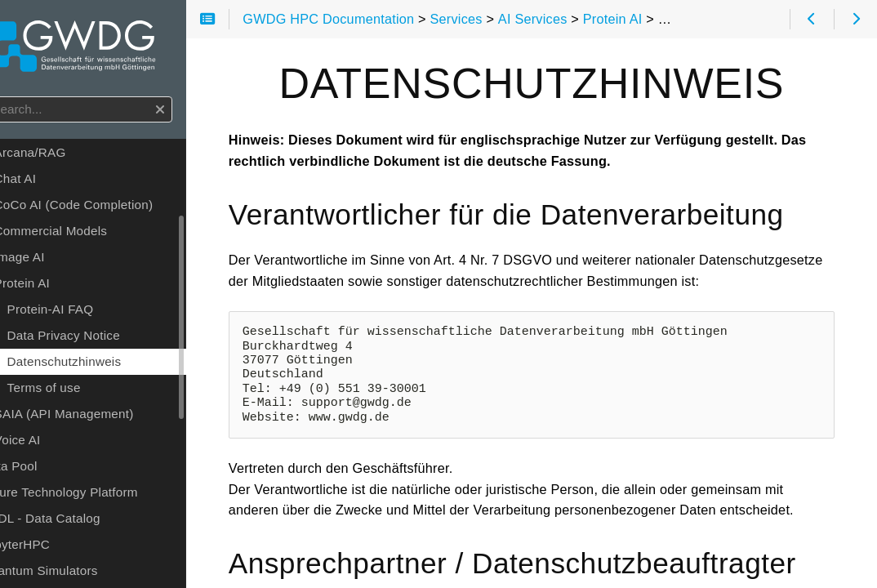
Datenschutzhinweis (109, 365)
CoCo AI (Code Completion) (119, 209)
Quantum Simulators (85, 575)
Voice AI (62, 444)
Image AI (65, 261)
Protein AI (67, 287)
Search (14, 101)
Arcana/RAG (75, 156)
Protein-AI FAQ (96, 313)
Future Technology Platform (105, 496)
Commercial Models (96, 235)
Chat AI (60, 183)
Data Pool (54, 470)
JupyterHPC (60, 548)
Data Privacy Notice (109, 339)
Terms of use (89, 392)
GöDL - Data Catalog (86, 522)
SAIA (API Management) (109, 418)
